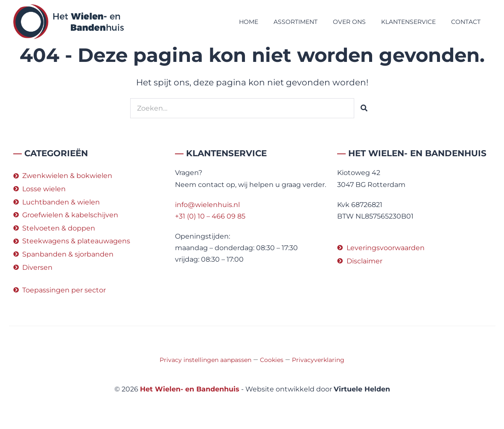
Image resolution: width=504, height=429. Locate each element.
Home (249, 22)
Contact (466, 22)
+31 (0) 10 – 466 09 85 (210, 216)
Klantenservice (408, 22)
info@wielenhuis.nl (207, 205)
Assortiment (296, 22)
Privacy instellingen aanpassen (205, 360)
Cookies (272, 360)
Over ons (349, 22)
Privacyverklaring (318, 360)
